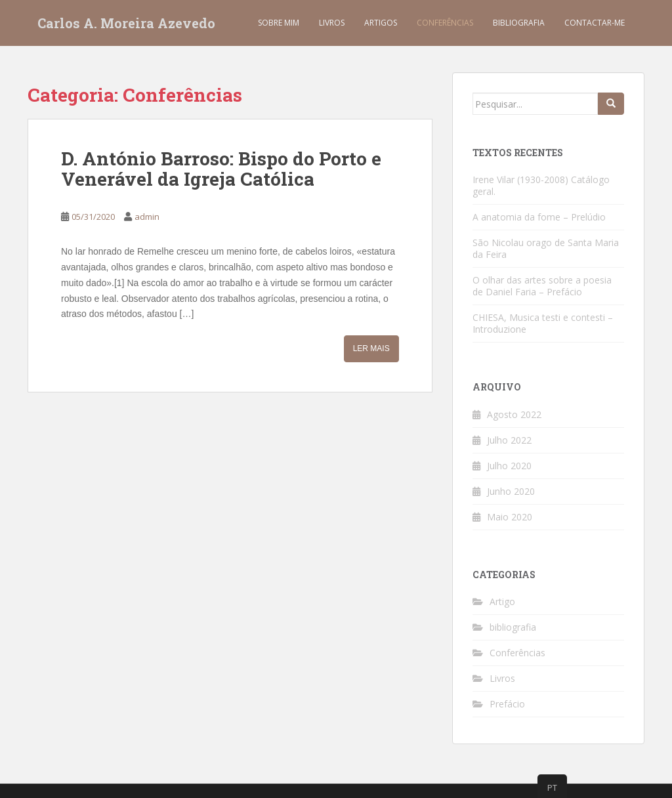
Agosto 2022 (514, 414)
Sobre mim (279, 23)
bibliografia (513, 627)
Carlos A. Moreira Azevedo (126, 23)
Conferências (445, 23)
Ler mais (371, 348)
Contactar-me (595, 23)
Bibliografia (519, 23)
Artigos (381, 23)
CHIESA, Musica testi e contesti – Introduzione (543, 323)
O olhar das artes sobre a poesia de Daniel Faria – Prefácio (542, 286)
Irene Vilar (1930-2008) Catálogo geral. (541, 185)
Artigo (502, 601)
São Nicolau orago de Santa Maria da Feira (546, 248)
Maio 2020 (510, 517)
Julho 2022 (509, 440)
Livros (332, 23)
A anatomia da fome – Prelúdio (539, 217)
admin (147, 217)
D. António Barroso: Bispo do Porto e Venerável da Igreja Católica (221, 169)
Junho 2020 (511, 491)
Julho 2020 (509, 466)
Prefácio (507, 704)
